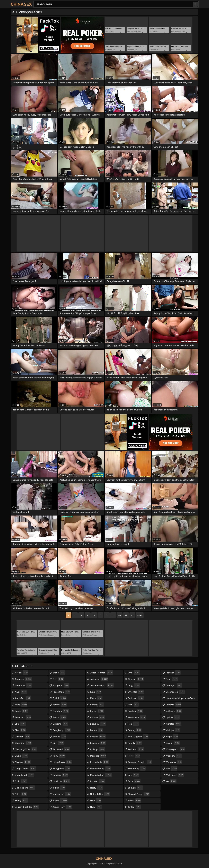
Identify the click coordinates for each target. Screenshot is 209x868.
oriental (136, 692)
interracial (62, 794)
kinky (96, 698)
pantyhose (137, 717)
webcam (174, 756)
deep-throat (25, 768)
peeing (135, 730)
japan (60, 800)
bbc (20, 724)
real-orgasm (138, 737)
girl (58, 743)
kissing (97, 705)
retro (134, 756)
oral (134, 673)
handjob (60, 775)
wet (171, 768)
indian (59, 788)
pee (133, 724)
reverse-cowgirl (140, 762)
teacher (173, 673)
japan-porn (62, 807)
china (22, 756)
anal (21, 692)
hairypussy (61, 768)
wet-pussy (175, 775)
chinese (23, 762)
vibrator (173, 724)
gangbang (62, 730)
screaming (137, 768)
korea (97, 711)
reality (135, 743)
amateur (23, 679)
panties (135, 711)
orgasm (136, 679)
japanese (99, 679)
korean (97, 717)
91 (126, 615)
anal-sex (23, 698)
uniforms (174, 711)
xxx (171, 781)
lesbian (98, 737)
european (61, 685)
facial (60, 698)
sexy (134, 781)
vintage (173, 730)
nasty (96, 788)
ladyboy (98, 724)
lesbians (98, 743)
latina (97, 730)
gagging (60, 724)
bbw (21, 730)
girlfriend (61, 749)
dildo (21, 794)
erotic (59, 673)
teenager (174, 685)
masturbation (101, 775)
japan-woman (102, 673)
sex (134, 775)
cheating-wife (26, 749)
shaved (135, 788)
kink (96, 692)
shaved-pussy (139, 794)
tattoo (134, 807)
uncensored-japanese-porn (180, 699)
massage (98, 756)
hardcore (61, 781)
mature (98, 781)
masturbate (99, 762)
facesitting (61, 692)
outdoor (136, 698)
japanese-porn (102, 685)
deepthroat (25, 775)
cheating (23, 743)
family (60, 705)
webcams (174, 762)
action (22, 673)
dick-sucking (25, 788)
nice (96, 800)
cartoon (22, 737)
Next (140, 615)
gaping (59, 737)
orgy (134, 685)
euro (58, 679)
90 (120, 615)
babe (21, 705)
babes (21, 711)
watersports (175, 749)
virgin (172, 737)
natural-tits (100, 794)
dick (21, 781)
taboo (135, 800)
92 (132, 615)
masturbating (100, 768)
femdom (61, 711)
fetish (60, 717)
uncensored (175, 692)
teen (172, 679)
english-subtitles (27, 807)
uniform (173, 705)
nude (96, 807)
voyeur (173, 743)
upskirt (173, 717)
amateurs (23, 685)
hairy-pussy (62, 762)
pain (133, 705)
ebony (21, 800)
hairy (59, 756)
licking (98, 749)
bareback (23, 717)
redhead (136, 749)
